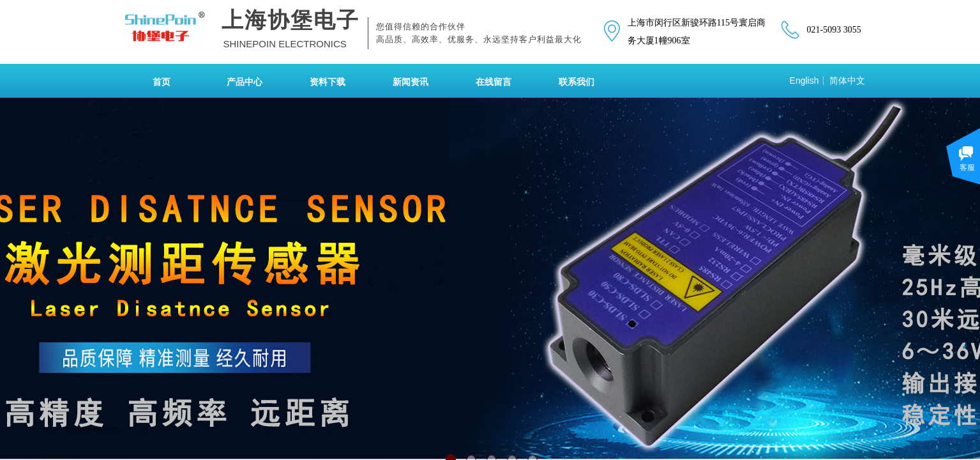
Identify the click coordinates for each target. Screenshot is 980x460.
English (804, 80)
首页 (162, 82)
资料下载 (328, 82)
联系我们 (577, 82)
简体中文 (847, 80)
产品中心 (245, 82)
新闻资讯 (411, 82)
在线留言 (494, 82)
